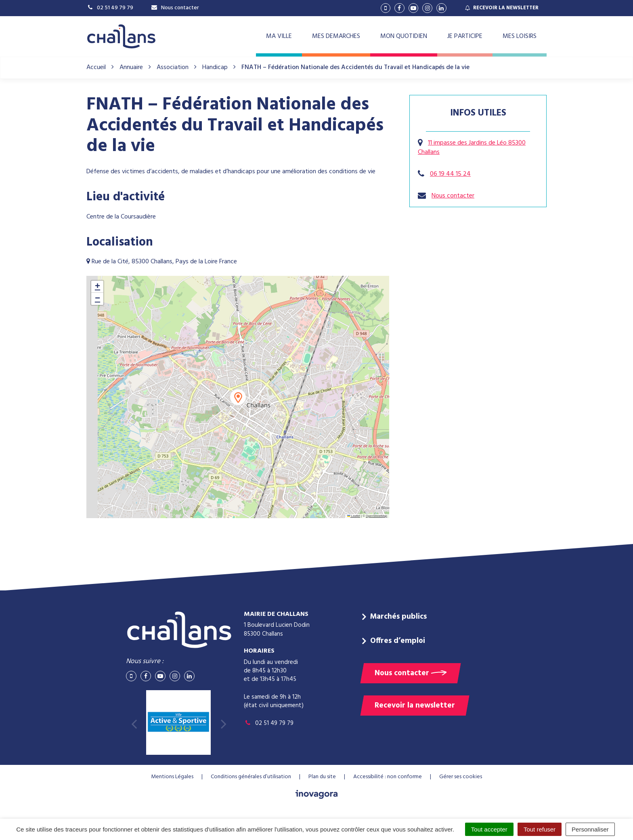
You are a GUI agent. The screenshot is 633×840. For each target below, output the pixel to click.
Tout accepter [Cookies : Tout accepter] (489, 829)
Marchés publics (398, 617)
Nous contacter (453, 196)
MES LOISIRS (520, 36)
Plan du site (322, 777)
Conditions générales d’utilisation (251, 777)
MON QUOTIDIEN (404, 36)
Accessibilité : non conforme (388, 777)
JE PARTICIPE (465, 36)
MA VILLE (279, 36)
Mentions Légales (172, 777)
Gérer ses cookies (461, 777)
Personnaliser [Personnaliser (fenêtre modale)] (590, 829)
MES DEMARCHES (336, 36)
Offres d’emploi (398, 641)
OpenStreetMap (376, 516)
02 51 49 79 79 (269, 723)
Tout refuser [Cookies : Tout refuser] (540, 829)
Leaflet (354, 516)
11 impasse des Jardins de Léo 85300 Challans (472, 148)
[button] (238, 397)
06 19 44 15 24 (450, 174)
